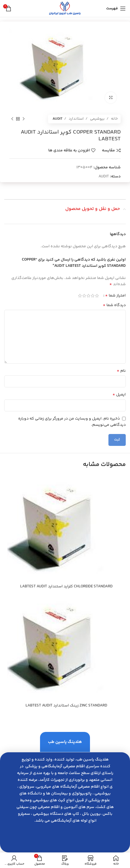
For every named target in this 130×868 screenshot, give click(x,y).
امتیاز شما (115, 296)
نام (121, 371)
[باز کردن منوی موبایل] (116, 8)
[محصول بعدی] (12, 119)
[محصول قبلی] (24, 119)
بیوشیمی (97, 119)
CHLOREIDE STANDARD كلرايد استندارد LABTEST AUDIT (66, 586)
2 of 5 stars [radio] (93, 296)
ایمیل (119, 395)
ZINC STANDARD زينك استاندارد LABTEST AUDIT (66, 706)
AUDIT (57, 119)
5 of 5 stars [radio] (80, 296)
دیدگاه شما (114, 305)
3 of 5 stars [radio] (88, 296)
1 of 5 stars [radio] (97, 296)
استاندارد (76, 119)
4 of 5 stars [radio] (84, 296)
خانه (114, 119)
